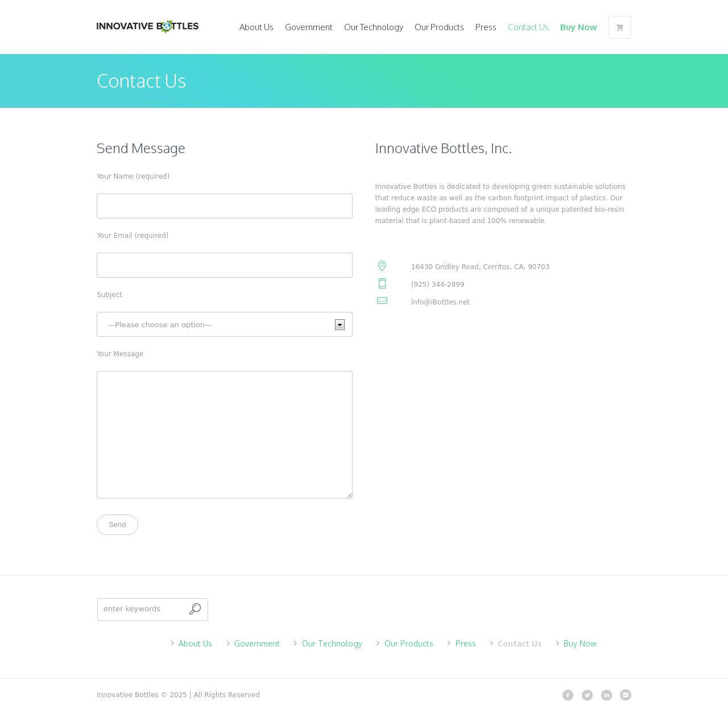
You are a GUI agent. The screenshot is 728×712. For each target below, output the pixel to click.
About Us (195, 643)
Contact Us (520, 643)
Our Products (409, 643)
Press (466, 643)
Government (257, 643)
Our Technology (332, 643)
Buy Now (580, 643)
